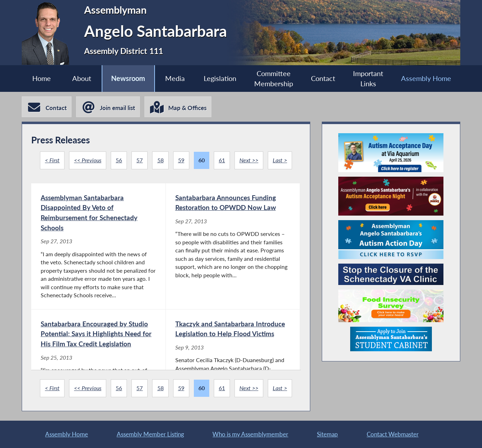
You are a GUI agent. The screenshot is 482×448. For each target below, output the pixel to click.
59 (181, 160)
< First (52, 160)
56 (119, 160)
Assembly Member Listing (150, 434)
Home (42, 78)
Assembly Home (426, 78)
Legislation (220, 78)
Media (175, 78)
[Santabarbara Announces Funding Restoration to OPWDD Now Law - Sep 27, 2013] (233, 246)
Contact (323, 78)
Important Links (368, 79)
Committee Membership (274, 79)
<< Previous (88, 160)
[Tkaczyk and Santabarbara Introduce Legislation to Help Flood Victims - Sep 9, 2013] (233, 367)
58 (161, 160)
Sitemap (327, 434)
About (82, 78)
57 (140, 160)
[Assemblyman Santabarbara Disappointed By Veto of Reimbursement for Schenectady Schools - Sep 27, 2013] (98, 246)
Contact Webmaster (393, 434)
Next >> (249, 160)
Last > (280, 160)
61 (222, 160)
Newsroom (128, 78)
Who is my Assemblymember (250, 434)
